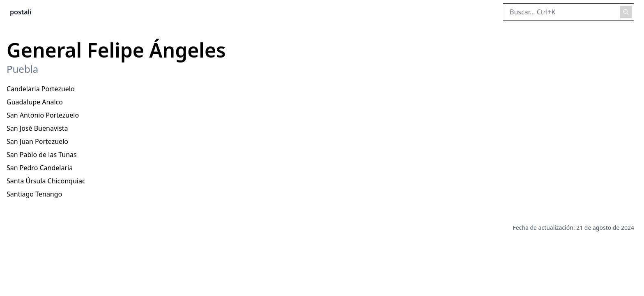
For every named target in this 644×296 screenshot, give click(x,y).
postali (21, 12)
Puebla (22, 69)
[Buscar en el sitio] (568, 12)
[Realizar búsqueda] (626, 12)
